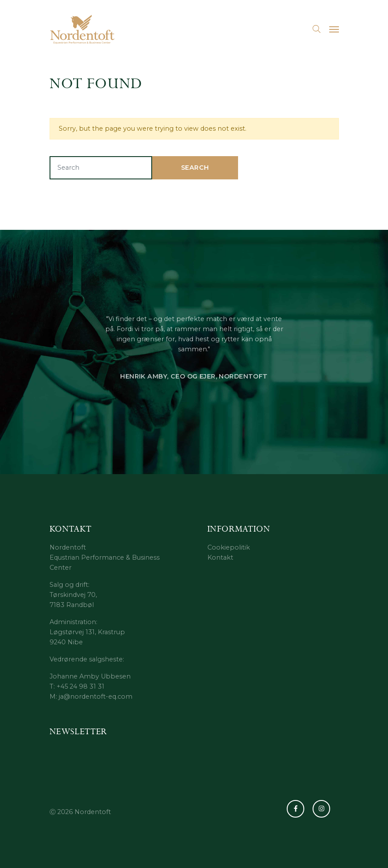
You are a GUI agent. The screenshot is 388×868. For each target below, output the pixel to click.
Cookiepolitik (229, 547)
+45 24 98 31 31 (80, 686)
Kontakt (220, 557)
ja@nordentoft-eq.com (96, 697)
